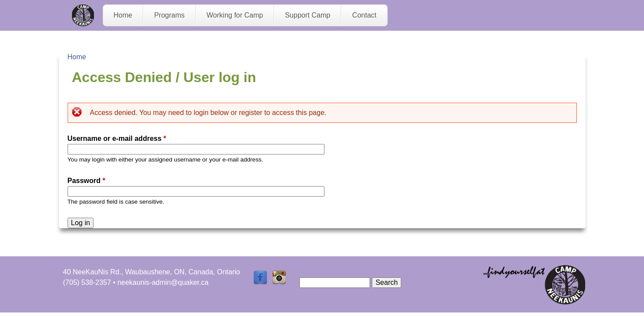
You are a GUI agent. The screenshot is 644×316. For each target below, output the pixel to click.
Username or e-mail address (117, 138)
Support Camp (308, 15)
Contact (364, 15)
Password (86, 181)
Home (123, 15)
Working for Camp (235, 15)
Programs (169, 15)
